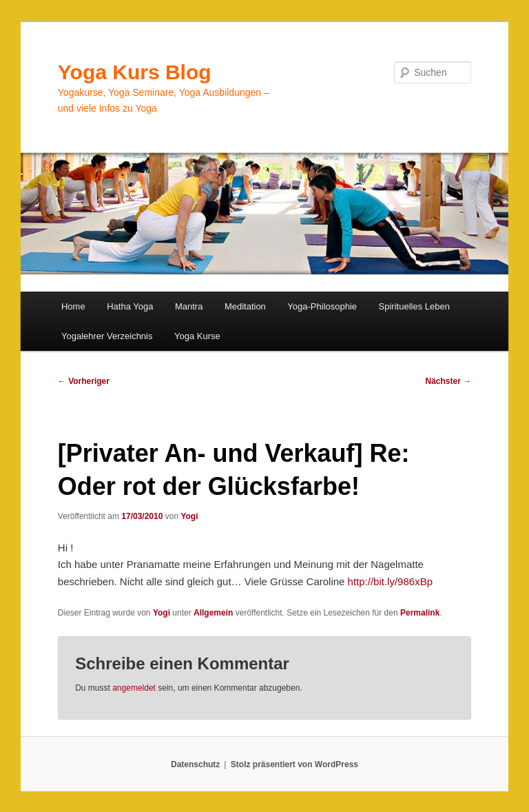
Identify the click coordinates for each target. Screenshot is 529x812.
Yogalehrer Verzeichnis (107, 336)
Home (73, 306)
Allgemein (213, 613)
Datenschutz (195, 764)
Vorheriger (84, 381)
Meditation (245, 306)
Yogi (189, 516)
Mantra (189, 306)
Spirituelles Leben (414, 306)
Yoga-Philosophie (322, 306)
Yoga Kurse (197, 336)
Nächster (449, 381)
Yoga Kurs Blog (135, 72)
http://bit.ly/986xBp (390, 581)
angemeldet (134, 688)
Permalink (420, 613)
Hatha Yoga (130, 306)
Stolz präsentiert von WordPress (294, 764)
